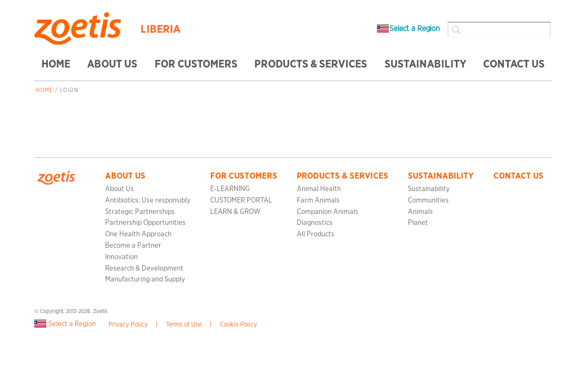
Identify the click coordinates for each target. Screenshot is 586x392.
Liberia (160, 29)
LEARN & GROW (235, 212)
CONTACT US (514, 64)
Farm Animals (318, 201)
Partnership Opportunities (145, 223)
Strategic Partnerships (140, 212)
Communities (428, 201)
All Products (316, 234)
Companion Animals (328, 212)
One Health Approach (138, 234)
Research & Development (144, 269)
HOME (56, 64)
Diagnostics (315, 223)
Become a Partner (133, 246)
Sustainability (429, 189)
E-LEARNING (230, 189)
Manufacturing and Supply (145, 280)
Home (44, 90)
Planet (418, 223)
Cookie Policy (239, 325)
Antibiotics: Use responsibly (148, 201)
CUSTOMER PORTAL (241, 201)
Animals (420, 212)
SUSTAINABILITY (425, 64)
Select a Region (408, 29)
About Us (120, 189)
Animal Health (319, 189)
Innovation (121, 257)
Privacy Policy (128, 325)
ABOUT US (112, 64)
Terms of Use (184, 325)
